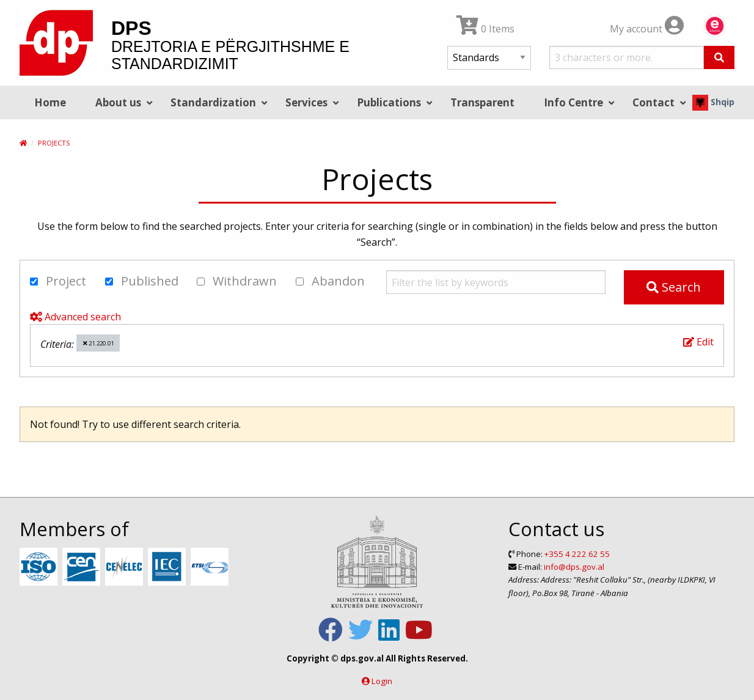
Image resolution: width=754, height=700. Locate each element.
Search (674, 287)
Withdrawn (237, 281)
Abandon (330, 281)
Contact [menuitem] (653, 102)
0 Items (485, 29)
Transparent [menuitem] (482, 102)
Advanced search (75, 317)
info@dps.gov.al (574, 567)
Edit (698, 342)
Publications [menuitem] (389, 102)
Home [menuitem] (50, 102)
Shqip (713, 102)
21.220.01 (98, 343)
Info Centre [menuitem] (573, 102)
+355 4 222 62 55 (577, 554)
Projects (54, 143)
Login (382, 681)
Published (142, 281)
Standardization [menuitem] (213, 102)
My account (647, 29)
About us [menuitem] (118, 102)
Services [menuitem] (306, 102)
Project (58, 281)
